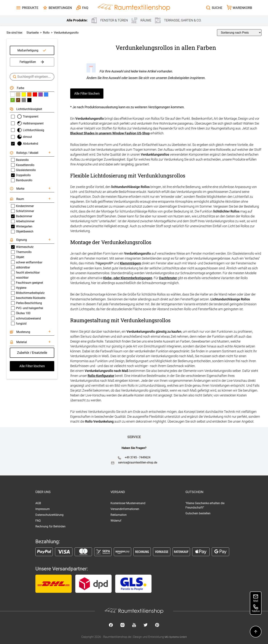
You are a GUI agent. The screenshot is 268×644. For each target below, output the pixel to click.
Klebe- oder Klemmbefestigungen (128, 278)
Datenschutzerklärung (49, 515)
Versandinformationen (125, 509)
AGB (38, 503)
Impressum (43, 509)
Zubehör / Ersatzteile (32, 353)
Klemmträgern (130, 263)
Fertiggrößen (32, 62)
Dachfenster (168, 278)
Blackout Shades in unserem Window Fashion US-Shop (110, 133)
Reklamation (119, 515)
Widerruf (116, 521)
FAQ (38, 521)
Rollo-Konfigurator (101, 376)
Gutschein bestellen (198, 513)
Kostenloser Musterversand (128, 503)
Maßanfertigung (28, 50)
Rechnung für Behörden (50, 526)
